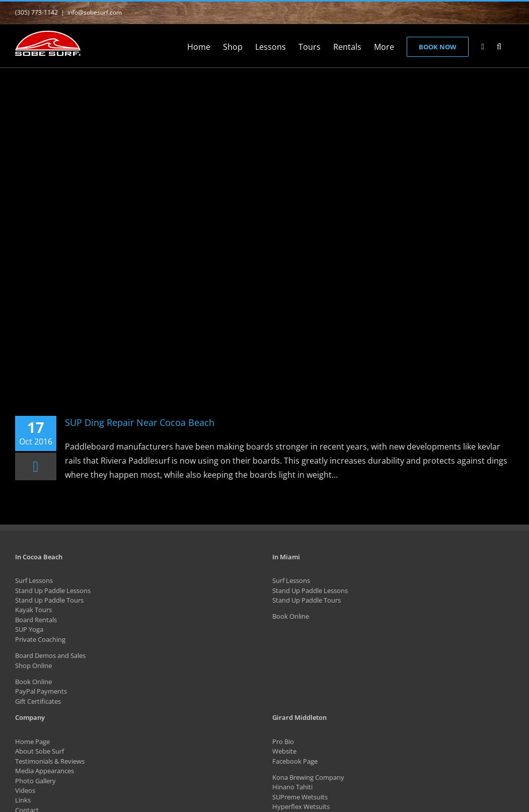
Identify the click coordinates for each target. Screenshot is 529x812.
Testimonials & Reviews (50, 761)
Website (284, 751)
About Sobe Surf (40, 751)
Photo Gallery (35, 781)
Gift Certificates (38, 701)
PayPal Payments (41, 691)
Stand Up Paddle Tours (49, 600)
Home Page (32, 742)
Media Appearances (45, 771)
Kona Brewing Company (308, 777)
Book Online (33, 682)
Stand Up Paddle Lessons (53, 590)
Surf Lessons (34, 580)
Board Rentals (36, 620)
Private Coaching (40, 639)
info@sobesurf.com (95, 12)
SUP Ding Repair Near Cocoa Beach (140, 422)
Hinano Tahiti (292, 787)
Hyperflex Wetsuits (301, 806)
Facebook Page (295, 761)
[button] (499, 46)
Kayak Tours (33, 610)
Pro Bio (283, 742)
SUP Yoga (29, 629)
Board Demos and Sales (50, 655)
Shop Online (33, 666)
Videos (25, 790)
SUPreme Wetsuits (300, 797)
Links (23, 800)
